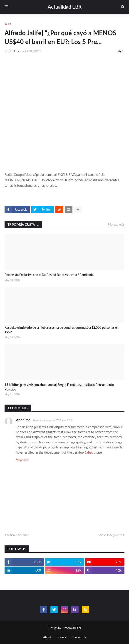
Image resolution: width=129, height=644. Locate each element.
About (47, 637)
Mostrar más (116, 224)
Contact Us (79, 637)
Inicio (8, 24)
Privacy (61, 637)
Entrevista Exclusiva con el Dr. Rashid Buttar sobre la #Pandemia (49, 275)
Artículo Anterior (18, 535)
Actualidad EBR (65, 7)
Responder (22, 460)
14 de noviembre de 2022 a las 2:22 (52, 420)
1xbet (89, 452)
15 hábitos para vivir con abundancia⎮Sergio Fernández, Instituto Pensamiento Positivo (59, 387)
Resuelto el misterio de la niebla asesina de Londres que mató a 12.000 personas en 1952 (62, 330)
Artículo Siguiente (111, 535)
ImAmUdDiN (72, 628)
